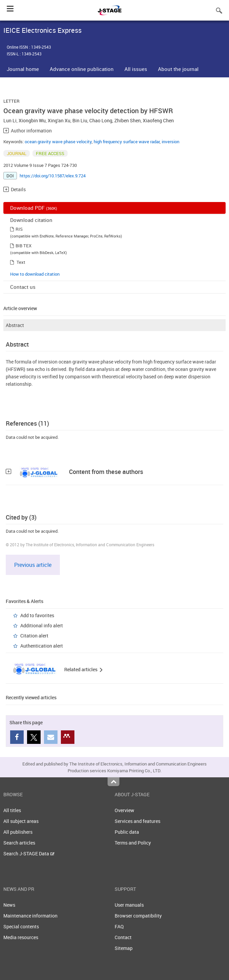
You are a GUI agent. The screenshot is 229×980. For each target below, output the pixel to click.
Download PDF (34, 208)
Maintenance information (30, 916)
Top (113, 782)
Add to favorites (37, 615)
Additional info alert (42, 625)
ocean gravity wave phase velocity (58, 142)
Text (21, 262)
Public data (127, 832)
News (9, 905)
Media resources (21, 937)
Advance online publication (82, 69)
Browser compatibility (138, 916)
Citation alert (34, 636)
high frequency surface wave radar (127, 142)
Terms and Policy (133, 843)
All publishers (18, 832)
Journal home (23, 69)
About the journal (178, 69)
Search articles (19, 843)
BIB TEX (24, 246)
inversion (170, 142)
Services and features (138, 821)
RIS (19, 229)
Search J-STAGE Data (29, 853)
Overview (124, 810)
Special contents (21, 926)
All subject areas (21, 821)
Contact (123, 937)
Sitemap (124, 948)
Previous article (33, 565)
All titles (12, 810)
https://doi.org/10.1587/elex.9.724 (53, 176)
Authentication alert (42, 646)
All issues (136, 69)
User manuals (129, 905)
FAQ (119, 926)
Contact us (23, 287)
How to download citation (35, 274)
